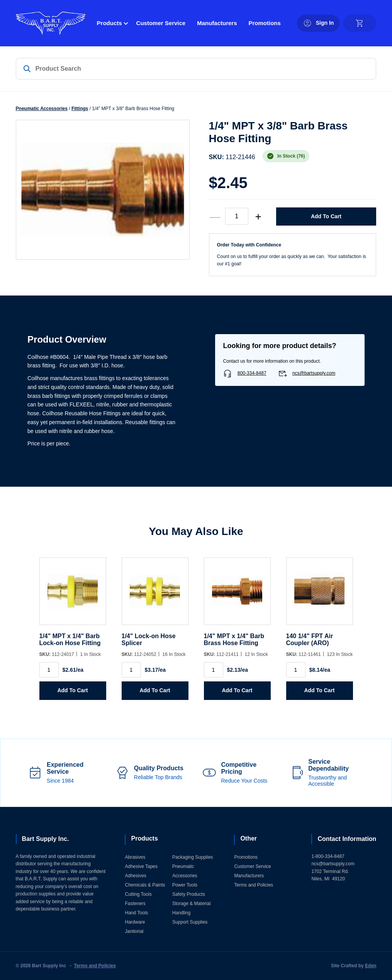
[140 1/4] (320, 595)
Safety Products (189, 894)
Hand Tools (136, 913)
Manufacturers (217, 23)
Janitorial (134, 931)
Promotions (265, 23)
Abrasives (135, 857)
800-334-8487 (252, 373)
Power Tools (185, 885)
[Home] (51, 23)
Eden (371, 966)
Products (109, 23)
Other (249, 838)
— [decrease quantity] (215, 217)
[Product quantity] (237, 216)
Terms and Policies (254, 885)
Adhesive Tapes (141, 866)
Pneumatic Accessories (42, 109)
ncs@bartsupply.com (314, 373)
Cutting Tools (138, 894)
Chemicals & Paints (145, 885)
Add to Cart (326, 216)
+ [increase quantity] (258, 217)
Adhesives (135, 876)
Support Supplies (190, 922)
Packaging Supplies (193, 857)
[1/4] (73, 595)
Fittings (80, 109)
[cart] (360, 23)
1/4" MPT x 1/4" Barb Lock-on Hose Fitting (70, 639)
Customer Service (161, 23)
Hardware (135, 922)
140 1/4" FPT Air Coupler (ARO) (310, 639)
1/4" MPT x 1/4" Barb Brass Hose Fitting (234, 639)
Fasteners (135, 904)
